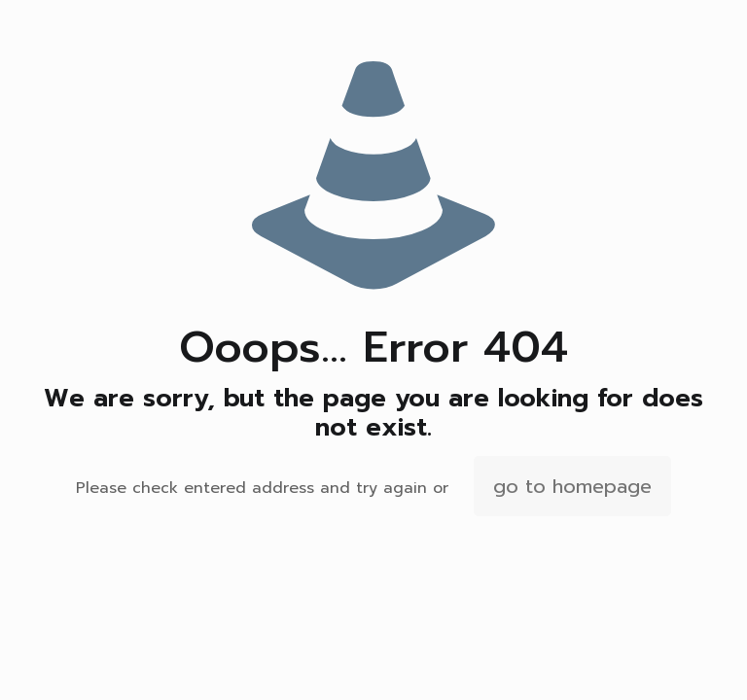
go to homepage (572, 486)
